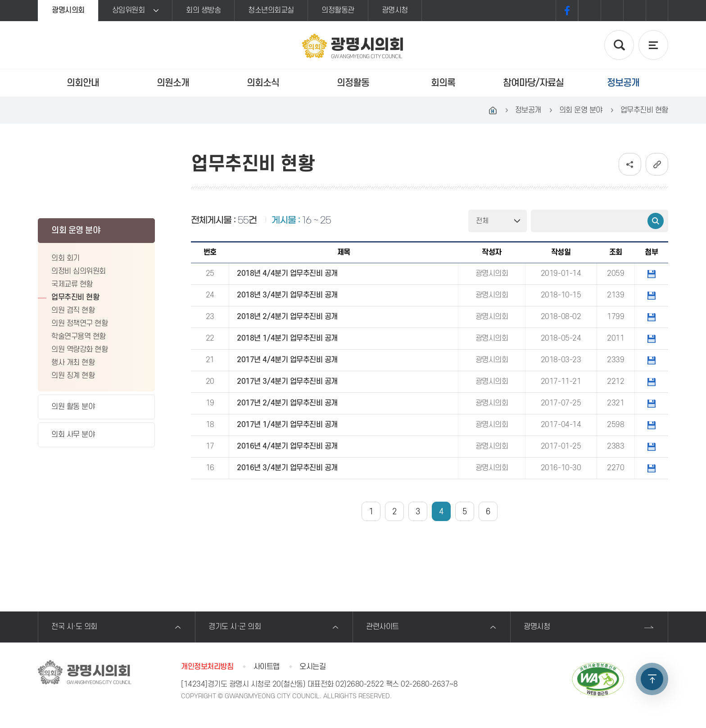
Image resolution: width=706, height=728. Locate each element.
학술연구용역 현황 (79, 337)
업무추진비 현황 (75, 297)
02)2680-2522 (360, 684)
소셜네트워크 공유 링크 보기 (630, 164)
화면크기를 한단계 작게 (634, 11)
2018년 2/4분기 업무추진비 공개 (287, 317)
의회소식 (263, 83)
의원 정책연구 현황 (79, 324)
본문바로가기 (0, 0)
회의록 (443, 83)
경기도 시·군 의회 (235, 627)
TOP (652, 679)
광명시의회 (68, 10)
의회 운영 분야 (76, 231)
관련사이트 (382, 627)
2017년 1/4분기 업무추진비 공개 (287, 425)
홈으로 (493, 110)
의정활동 (353, 83)
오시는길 (312, 667)
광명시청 (395, 10)
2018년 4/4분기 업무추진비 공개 (287, 274)
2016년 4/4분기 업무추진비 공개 (287, 446)
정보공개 (623, 83)
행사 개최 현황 (73, 363)
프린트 (657, 11)
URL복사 (657, 164)
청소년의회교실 (271, 10)
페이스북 (567, 11)
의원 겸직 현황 (73, 310)
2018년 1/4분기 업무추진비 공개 (287, 338)
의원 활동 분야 (73, 407)
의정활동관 (338, 10)
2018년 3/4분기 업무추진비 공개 (287, 295)
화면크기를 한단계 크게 (589, 11)
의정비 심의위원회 (79, 271)
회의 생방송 (203, 10)
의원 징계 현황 (73, 376)
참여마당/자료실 (533, 83)
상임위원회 (129, 10)
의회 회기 (66, 258)
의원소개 (173, 83)
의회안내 (83, 83)
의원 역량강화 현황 (79, 350)
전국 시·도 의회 (74, 627)
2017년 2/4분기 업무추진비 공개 (287, 403)
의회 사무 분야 (73, 435)
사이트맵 (267, 667)
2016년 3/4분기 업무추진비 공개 (287, 468)
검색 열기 (619, 45)
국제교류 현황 (72, 284)
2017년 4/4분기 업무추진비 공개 (287, 360)
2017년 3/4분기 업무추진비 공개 (287, 382)
